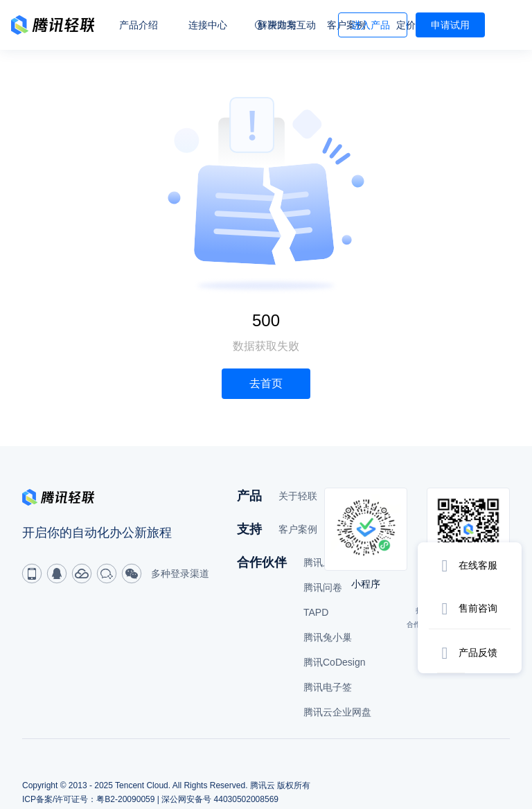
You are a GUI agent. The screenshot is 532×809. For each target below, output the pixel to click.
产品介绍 (139, 25)
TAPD (316, 612)
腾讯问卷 (323, 587)
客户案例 (298, 529)
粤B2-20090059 (125, 799)
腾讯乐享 (323, 562)
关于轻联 (298, 496)
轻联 (53, 25)
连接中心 (208, 25)
